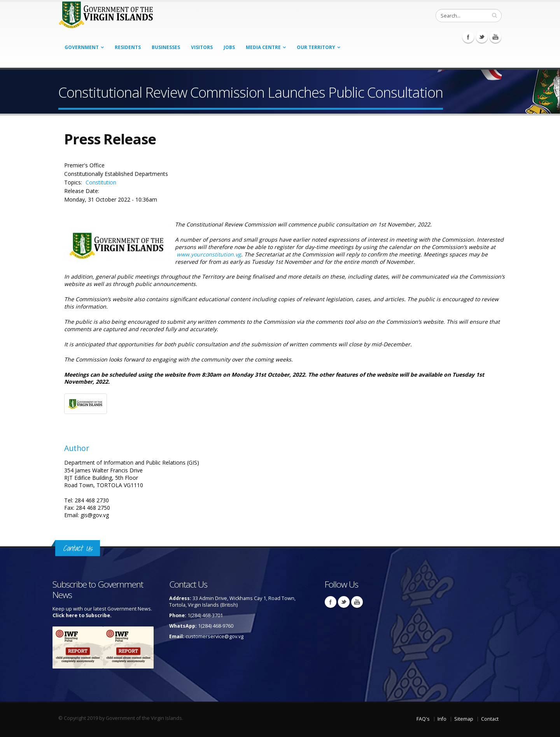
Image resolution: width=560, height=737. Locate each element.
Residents (128, 47)
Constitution (101, 182)
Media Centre (263, 47)
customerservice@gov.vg (214, 636)
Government (82, 47)
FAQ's (423, 719)
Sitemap (464, 719)
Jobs (229, 47)
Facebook (468, 37)
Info (442, 719)
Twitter (482, 37)
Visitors (202, 47)
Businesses (166, 47)
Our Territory (316, 47)
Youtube (495, 37)
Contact (490, 719)
